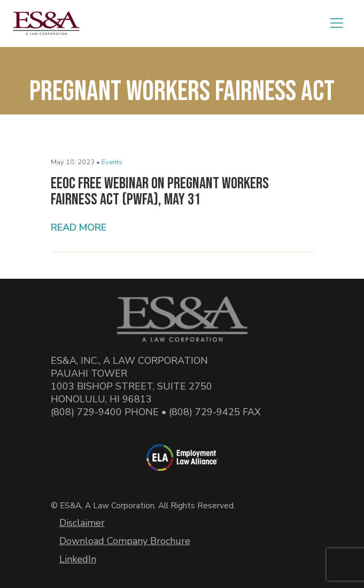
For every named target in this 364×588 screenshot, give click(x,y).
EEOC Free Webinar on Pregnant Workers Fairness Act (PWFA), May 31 (160, 192)
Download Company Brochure (125, 541)
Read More (79, 227)
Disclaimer (82, 523)
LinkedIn (78, 559)
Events (112, 162)
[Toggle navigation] (337, 23)
